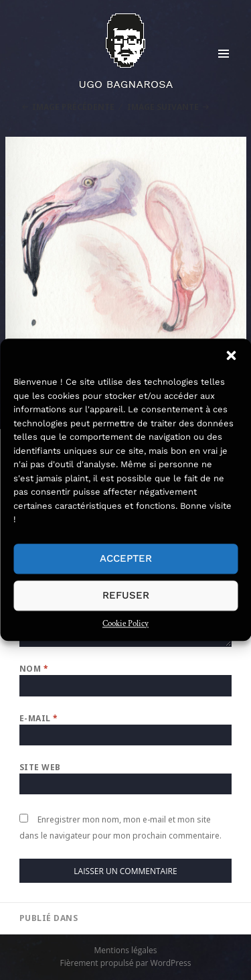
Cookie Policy (125, 624)
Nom (34, 669)
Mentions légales (125, 950)
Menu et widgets (224, 67)
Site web (40, 767)
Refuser (126, 595)
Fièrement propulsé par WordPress (126, 963)
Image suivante (163, 107)
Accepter (126, 558)
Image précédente (73, 107)
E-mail (39, 718)
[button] (231, 355)
